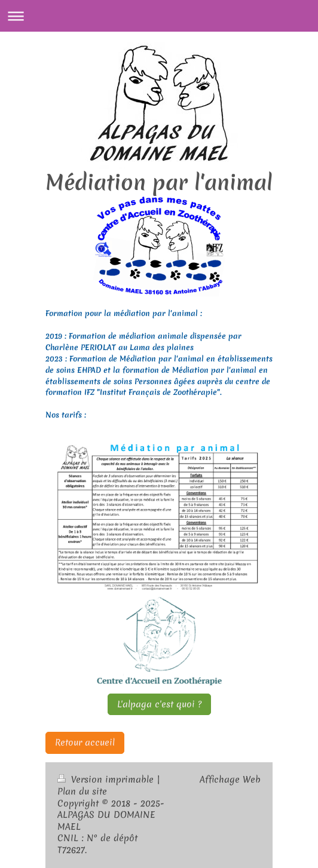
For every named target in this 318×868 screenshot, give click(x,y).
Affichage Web (230, 780)
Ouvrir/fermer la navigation (159, 16)
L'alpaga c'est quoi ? (159, 704)
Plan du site (82, 792)
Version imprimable (107, 780)
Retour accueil (85, 743)
